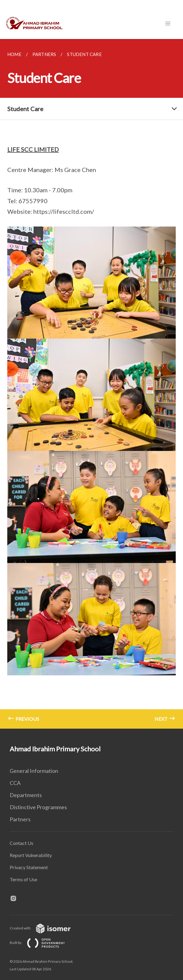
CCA (15, 783)
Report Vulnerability (31, 855)
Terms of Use (23, 879)
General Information (34, 771)
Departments (26, 795)
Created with (45, 928)
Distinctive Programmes (38, 807)
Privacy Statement (29, 867)
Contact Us (22, 843)
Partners (20, 819)
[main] (91, 384)
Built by (42, 943)
